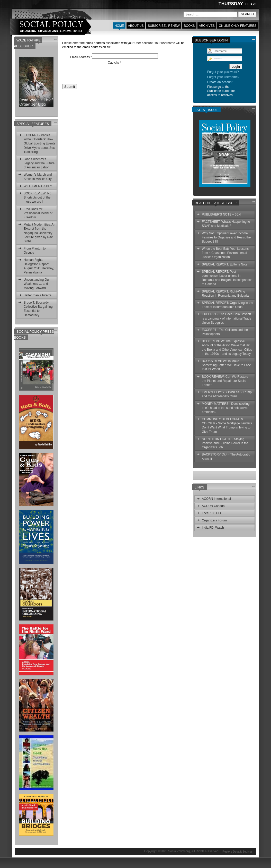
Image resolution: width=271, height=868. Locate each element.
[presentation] (101, 75)
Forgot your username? (223, 77)
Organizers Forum (214, 520)
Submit (70, 87)
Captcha (115, 63)
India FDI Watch (213, 528)
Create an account (220, 82)
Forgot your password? (223, 72)
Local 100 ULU (212, 513)
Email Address (81, 57)
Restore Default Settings (237, 851)
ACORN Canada (213, 506)
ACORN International (216, 499)
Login (236, 67)
